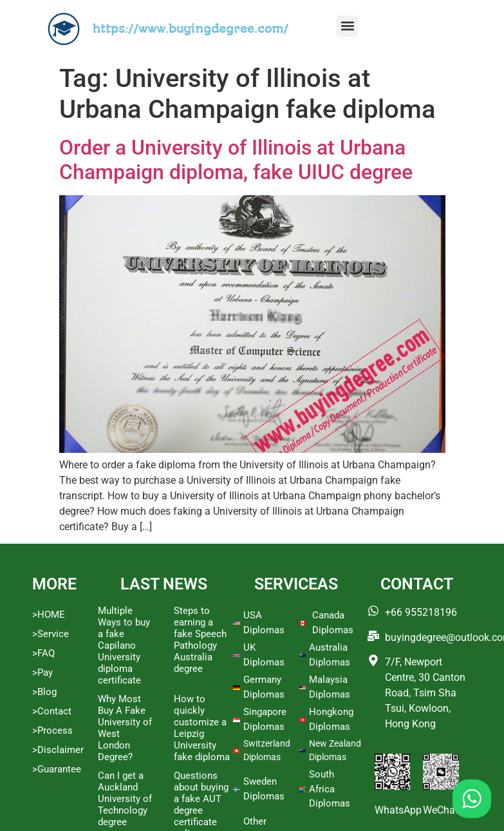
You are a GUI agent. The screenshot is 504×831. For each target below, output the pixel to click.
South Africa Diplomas (330, 789)
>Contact (52, 711)
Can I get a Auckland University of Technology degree (125, 799)
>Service (51, 634)
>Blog (44, 692)
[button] (347, 26)
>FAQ (43, 653)
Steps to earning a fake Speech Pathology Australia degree (200, 640)
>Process (52, 731)
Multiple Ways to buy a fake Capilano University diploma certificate (124, 645)
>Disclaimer (58, 750)
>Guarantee (57, 769)
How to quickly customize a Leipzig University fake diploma (202, 728)
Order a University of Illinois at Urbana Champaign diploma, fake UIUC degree (236, 160)
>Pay (42, 673)
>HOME (49, 615)
